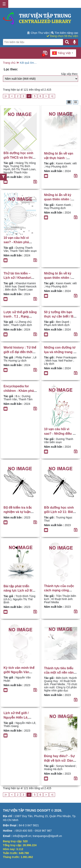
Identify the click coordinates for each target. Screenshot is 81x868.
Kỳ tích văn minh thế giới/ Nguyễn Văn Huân (19, 672)
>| (52, 96)
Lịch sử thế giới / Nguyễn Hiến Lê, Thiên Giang (16, 717)
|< (6, 96)
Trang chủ (9, 63)
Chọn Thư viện (38, 33)
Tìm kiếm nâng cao (65, 33)
